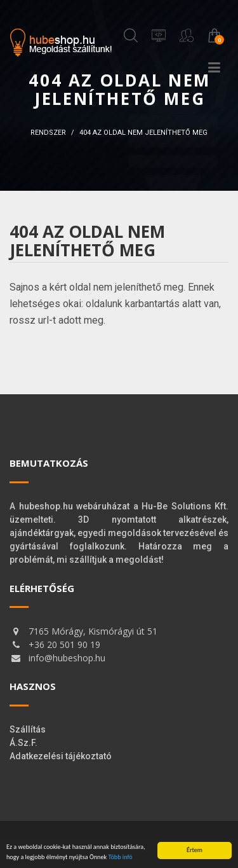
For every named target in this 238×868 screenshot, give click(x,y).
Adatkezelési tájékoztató (61, 756)
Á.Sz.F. (23, 743)
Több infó (120, 857)
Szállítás (28, 729)
